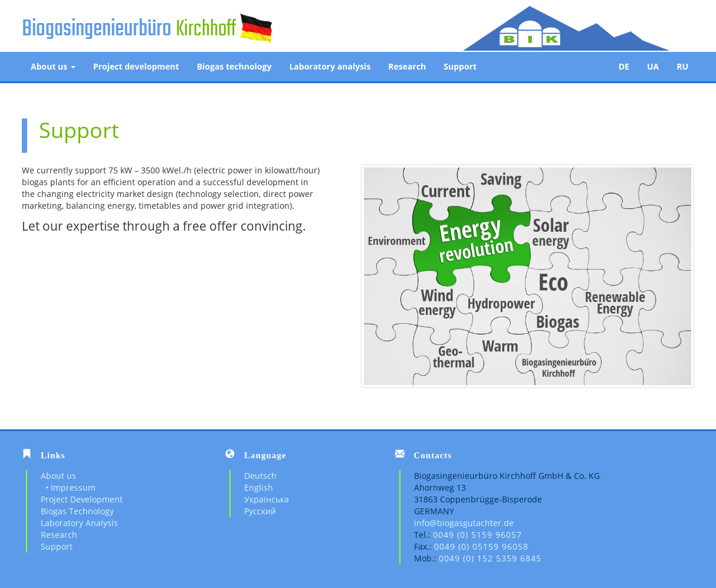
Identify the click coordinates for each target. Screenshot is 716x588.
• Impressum (68, 487)
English (259, 487)
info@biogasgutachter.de (464, 523)
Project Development (82, 499)
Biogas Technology (77, 511)
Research (407, 66)
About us (53, 66)
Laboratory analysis (330, 66)
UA (653, 66)
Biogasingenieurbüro (97, 29)
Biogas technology (234, 66)
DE (624, 66)
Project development (136, 66)
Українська (267, 499)
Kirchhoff (206, 29)
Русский (260, 511)
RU (682, 66)
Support (460, 66)
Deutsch (260, 476)
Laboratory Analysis (79, 523)
